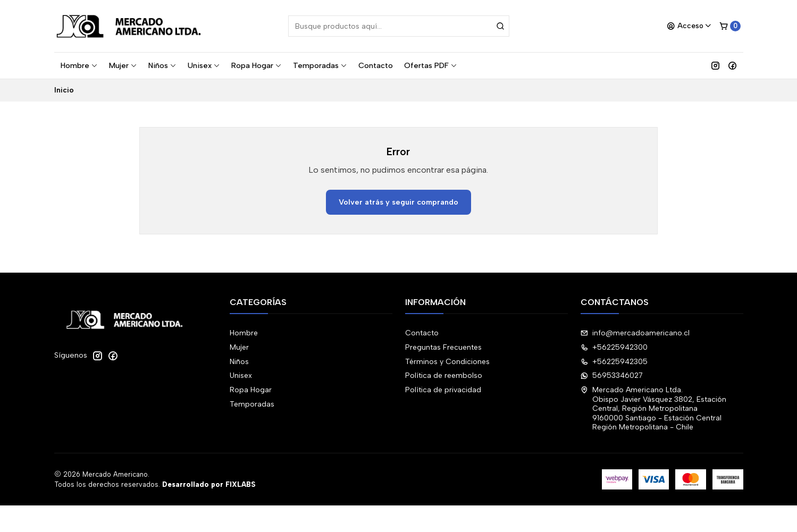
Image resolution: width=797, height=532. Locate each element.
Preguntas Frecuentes (443, 347)
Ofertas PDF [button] (431, 65)
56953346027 (612, 375)
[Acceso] (689, 26)
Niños (162, 65)
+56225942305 (614, 362)
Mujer (123, 65)
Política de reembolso (444, 375)
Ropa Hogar (257, 65)
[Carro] (730, 26)
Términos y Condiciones (447, 362)
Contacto (376, 65)
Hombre (79, 65)
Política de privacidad (443, 390)
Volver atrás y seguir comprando (398, 202)
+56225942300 (614, 347)
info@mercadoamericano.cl (635, 333)
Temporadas (320, 65)
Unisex (204, 65)
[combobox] (399, 26)
